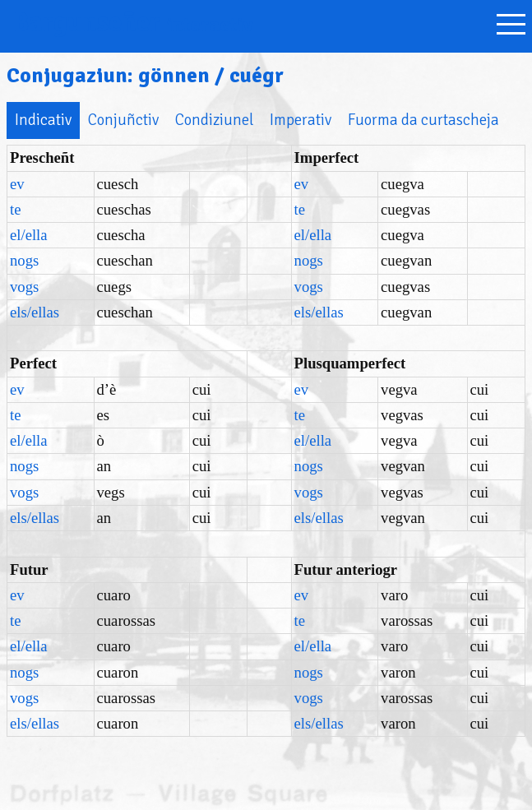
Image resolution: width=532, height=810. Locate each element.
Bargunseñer (133, 23)
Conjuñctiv (123, 120)
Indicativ (43, 120)
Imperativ (301, 120)
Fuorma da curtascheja (423, 120)
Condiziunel (214, 120)
